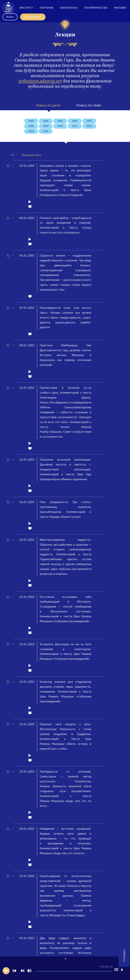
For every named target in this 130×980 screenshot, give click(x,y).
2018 (46, 131)
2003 (31, 121)
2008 (31, 126)
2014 (31, 131)
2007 (89, 121)
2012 (89, 126)
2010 (60, 126)
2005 (60, 121)
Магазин (120, 8)
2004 (46, 121)
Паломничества (96, 8)
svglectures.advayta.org (40, 81)
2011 (75, 126)
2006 (75, 121)
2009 (46, 126)
